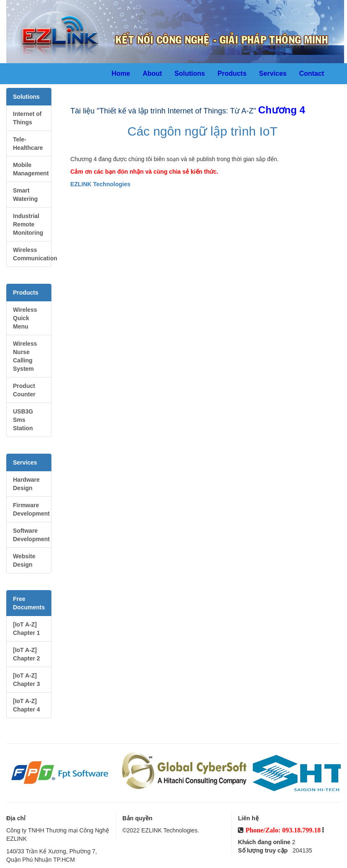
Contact (311, 73)
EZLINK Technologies (100, 184)
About (152, 73)
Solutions (190, 73)
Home (121, 73)
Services (273, 73)
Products (232, 73)
